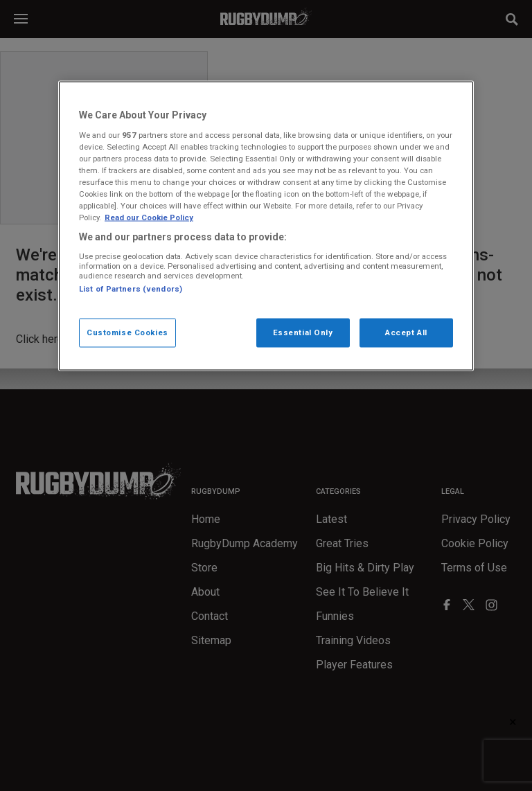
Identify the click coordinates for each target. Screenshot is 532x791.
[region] (266, 226)
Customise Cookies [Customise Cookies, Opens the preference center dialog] (127, 332)
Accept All (406, 332)
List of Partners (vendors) (131, 289)
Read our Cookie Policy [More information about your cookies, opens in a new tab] (149, 217)
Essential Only (303, 332)
